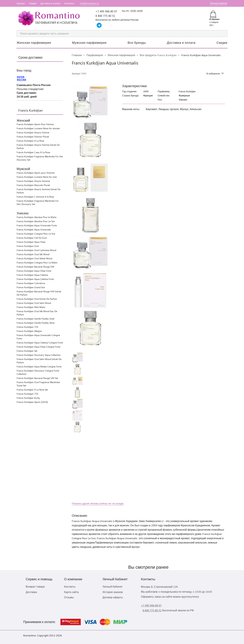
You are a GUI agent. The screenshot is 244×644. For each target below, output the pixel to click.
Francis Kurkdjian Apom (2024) (32, 402)
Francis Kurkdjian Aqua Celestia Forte (35, 279)
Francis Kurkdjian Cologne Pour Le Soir (36, 234)
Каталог (21, 3)
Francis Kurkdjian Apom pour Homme (36, 173)
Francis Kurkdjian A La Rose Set (32, 390)
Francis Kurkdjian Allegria (29, 331)
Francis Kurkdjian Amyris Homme (33, 181)
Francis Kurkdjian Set (27, 351)
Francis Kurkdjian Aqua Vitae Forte (34, 271)
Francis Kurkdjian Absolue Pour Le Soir (36, 221)
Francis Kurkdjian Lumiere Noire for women (38, 128)
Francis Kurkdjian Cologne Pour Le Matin (37, 263)
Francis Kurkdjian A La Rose (30, 141)
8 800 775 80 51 (105, 16)
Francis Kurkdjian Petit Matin (31, 307)
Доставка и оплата (50, 3)
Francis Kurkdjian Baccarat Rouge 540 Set (37, 378)
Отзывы (69, 597)
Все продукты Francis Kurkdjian (158, 55)
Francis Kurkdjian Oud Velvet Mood (34, 258)
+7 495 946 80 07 (106, 11)
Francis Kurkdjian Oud (28, 246)
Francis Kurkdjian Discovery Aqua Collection (39, 355)
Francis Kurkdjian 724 (27, 327)
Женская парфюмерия (34, 42)
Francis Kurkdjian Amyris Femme (33, 132)
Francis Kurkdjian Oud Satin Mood (34, 303)
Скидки (33, 3)
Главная (77, 55)
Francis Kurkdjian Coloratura (31, 283)
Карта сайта (71, 592)
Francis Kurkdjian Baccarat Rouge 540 (35, 267)
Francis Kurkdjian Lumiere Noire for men (37, 177)
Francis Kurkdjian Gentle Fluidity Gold (35, 319)
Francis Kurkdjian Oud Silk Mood (33, 254)
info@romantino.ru (89, 3)
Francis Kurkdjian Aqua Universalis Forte (37, 225)
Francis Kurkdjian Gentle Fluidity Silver (36, 323)
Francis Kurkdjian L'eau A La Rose (33, 152)
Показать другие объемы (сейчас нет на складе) (98, 503)
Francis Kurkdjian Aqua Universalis (34, 229)
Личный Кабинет (113, 586)
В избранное (213, 74)
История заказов (113, 592)
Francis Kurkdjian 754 (27, 394)
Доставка (31, 592)
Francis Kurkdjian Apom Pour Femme (35, 124)
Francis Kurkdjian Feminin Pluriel (33, 137)
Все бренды (137, 42)
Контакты (69, 3)
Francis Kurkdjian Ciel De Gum (32, 238)
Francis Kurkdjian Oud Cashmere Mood (36, 250)
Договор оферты (113, 597)
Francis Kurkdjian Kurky (28, 398)
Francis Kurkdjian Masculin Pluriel (33, 185)
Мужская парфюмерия (89, 42)
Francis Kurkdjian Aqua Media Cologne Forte (39, 366)
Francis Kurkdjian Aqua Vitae (31, 242)
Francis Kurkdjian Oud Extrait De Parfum (37, 299)
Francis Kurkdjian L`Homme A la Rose (35, 197)
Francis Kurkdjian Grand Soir (31, 287)
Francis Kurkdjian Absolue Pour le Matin (37, 217)
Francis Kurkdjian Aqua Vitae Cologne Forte (38, 347)
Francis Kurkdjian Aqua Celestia (32, 275)
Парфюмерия (95, 55)
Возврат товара (35, 586)
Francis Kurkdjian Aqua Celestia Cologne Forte (40, 343)
